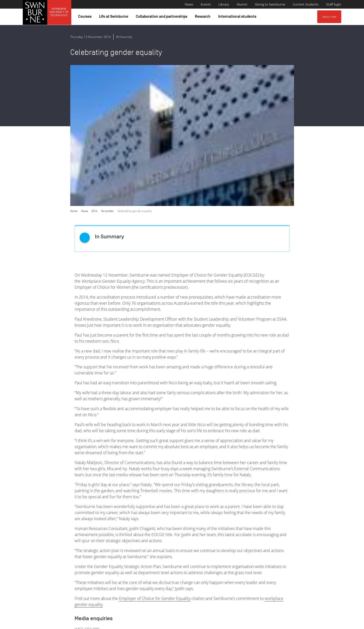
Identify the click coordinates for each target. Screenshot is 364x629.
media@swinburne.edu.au (98, 494)
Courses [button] (86, 18)
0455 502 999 (87, 488)
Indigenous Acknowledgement (143, 597)
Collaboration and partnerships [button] (162, 18)
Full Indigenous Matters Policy (305, 603)
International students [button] (238, 18)
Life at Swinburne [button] (114, 18)
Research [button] (203, 18)
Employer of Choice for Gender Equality (155, 457)
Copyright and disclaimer (61, 623)
